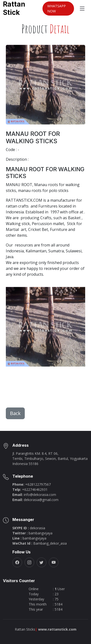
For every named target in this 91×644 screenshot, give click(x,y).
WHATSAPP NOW (57, 9)
